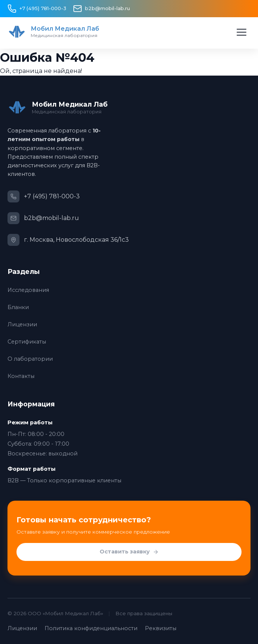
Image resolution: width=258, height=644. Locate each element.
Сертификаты (27, 342)
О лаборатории (30, 359)
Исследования (28, 290)
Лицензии (22, 324)
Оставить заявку (129, 552)
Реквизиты (161, 628)
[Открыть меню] (242, 32)
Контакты (21, 376)
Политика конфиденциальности (91, 628)
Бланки (18, 307)
